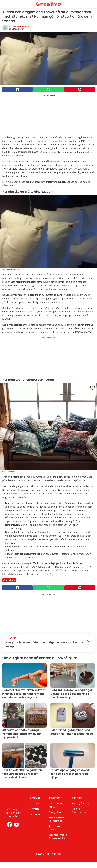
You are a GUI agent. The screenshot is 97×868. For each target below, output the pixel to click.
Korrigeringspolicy (59, 812)
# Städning (9, 580)
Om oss (35, 803)
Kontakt (34, 809)
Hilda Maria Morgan (20, 26)
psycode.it (36, 814)
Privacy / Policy (81, 803)
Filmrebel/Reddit (9, 472)
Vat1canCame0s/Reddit (11, 269)
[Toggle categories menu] (4, 4)
